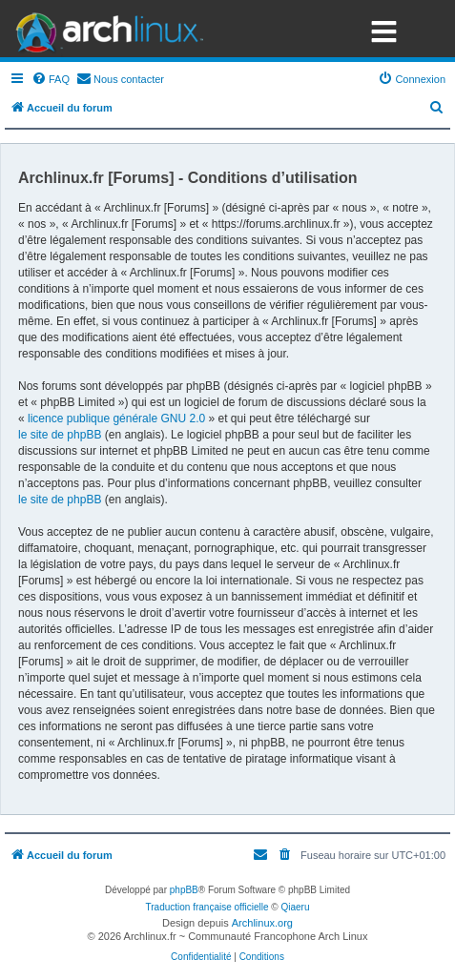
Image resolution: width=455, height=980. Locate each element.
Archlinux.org (262, 923)
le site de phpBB (60, 435)
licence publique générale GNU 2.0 (116, 419)
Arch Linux (105, 29)
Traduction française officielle (207, 907)
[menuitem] (51, 79)
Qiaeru (295, 907)
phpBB (184, 890)
